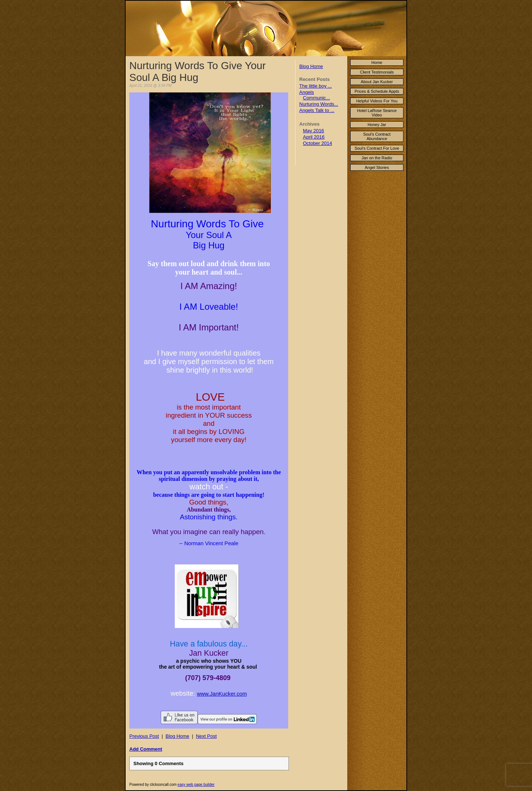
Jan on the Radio (377, 158)
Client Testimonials (377, 72)
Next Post (206, 736)
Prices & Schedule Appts (377, 91)
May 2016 (313, 131)
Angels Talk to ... (317, 110)
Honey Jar (377, 125)
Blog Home (311, 66)
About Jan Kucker (377, 82)
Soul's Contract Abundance (377, 136)
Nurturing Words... (319, 104)
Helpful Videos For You (377, 101)
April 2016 (314, 137)
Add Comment (146, 749)
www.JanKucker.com (222, 694)
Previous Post (144, 736)
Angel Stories (377, 167)
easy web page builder (196, 785)
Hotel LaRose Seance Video (377, 113)
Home (377, 62)
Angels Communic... (315, 95)
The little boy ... (316, 86)
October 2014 (318, 143)
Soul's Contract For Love (377, 148)
